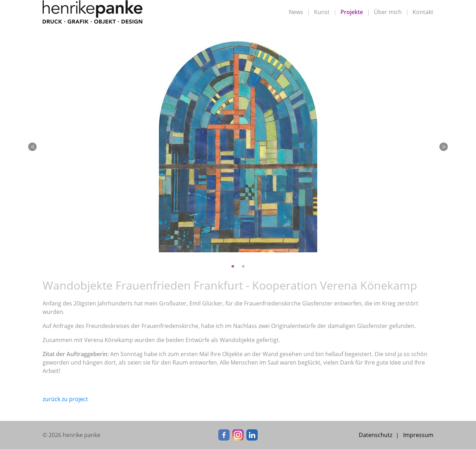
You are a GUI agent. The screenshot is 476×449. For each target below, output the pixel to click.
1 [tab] (233, 266)
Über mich (388, 12)
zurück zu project (65, 399)
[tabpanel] (238, 147)
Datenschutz (375, 435)
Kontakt (423, 12)
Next (444, 147)
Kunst (322, 12)
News (296, 12)
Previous (32, 147)
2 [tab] (243, 266)
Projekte (352, 12)
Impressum (418, 435)
